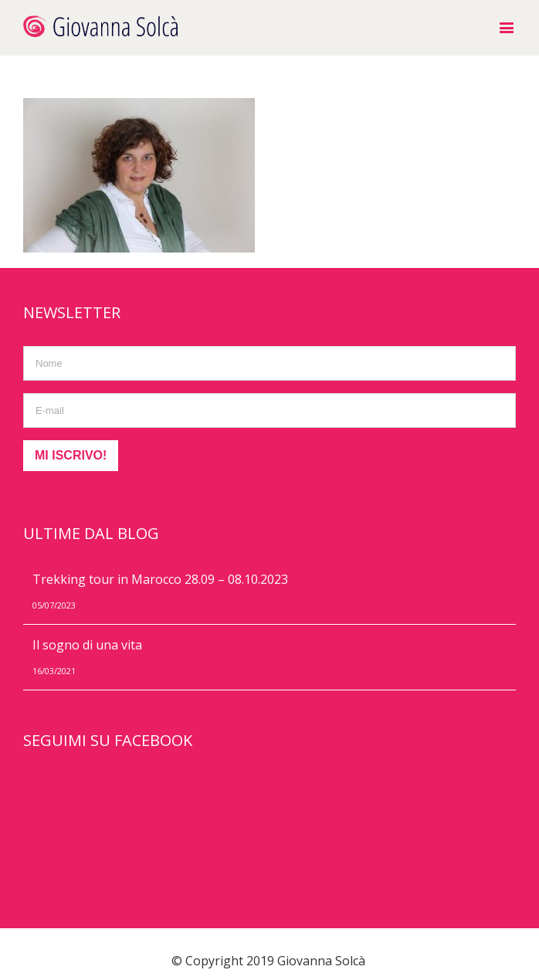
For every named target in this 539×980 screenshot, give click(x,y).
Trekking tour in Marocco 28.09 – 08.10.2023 (160, 579)
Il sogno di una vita (87, 645)
